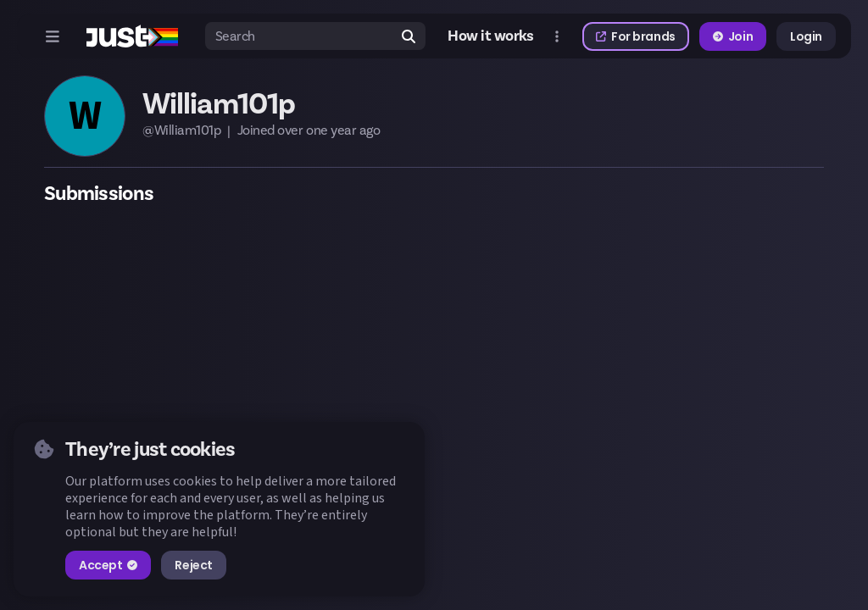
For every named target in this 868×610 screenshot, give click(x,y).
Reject (193, 565)
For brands (636, 36)
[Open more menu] (557, 36)
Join (733, 36)
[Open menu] (53, 36)
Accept (108, 565)
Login (806, 36)
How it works (491, 36)
